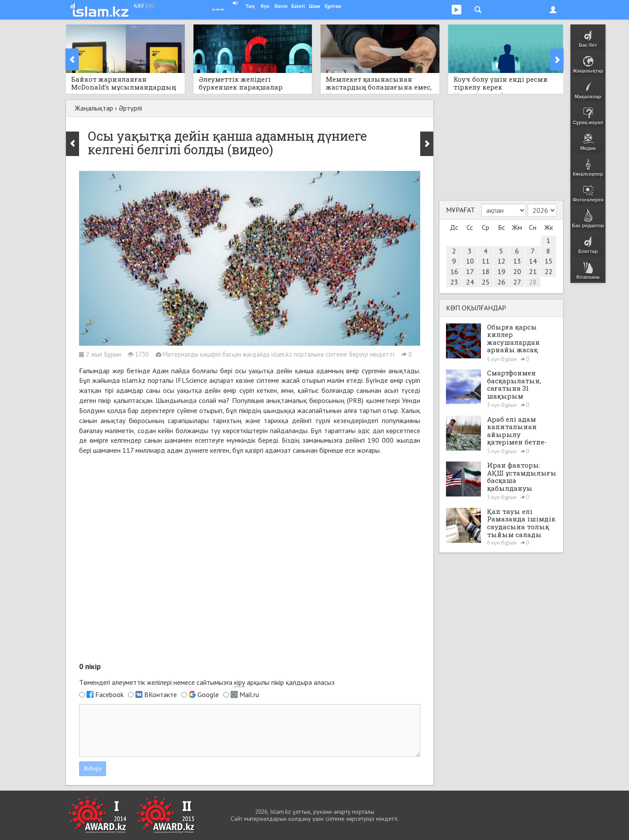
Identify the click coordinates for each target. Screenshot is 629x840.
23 (454, 282)
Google (208, 694)
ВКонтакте (161, 694)
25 (486, 282)
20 (517, 271)
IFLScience (191, 380)
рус (150, 5)
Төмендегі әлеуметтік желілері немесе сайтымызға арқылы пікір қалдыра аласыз (207, 682)
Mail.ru (249, 694)
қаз (139, 5)
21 (533, 271)
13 (517, 261)
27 (517, 282)
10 (470, 261)
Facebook (109, 694)
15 (549, 261)
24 (470, 282)
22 (549, 271)
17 (470, 271)
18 (486, 271)
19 (501, 271)
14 (533, 261)
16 (454, 271)
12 (501, 261)
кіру (240, 682)
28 (533, 282)
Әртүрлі (130, 108)
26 (501, 282)
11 (486, 261)
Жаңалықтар (94, 108)
